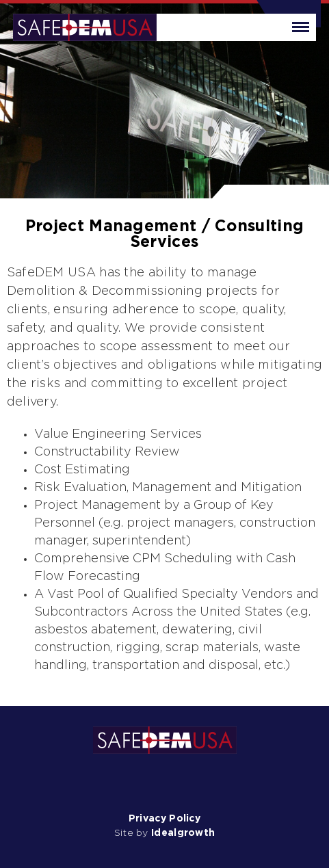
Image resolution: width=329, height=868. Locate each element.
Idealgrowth (183, 833)
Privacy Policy (164, 819)
